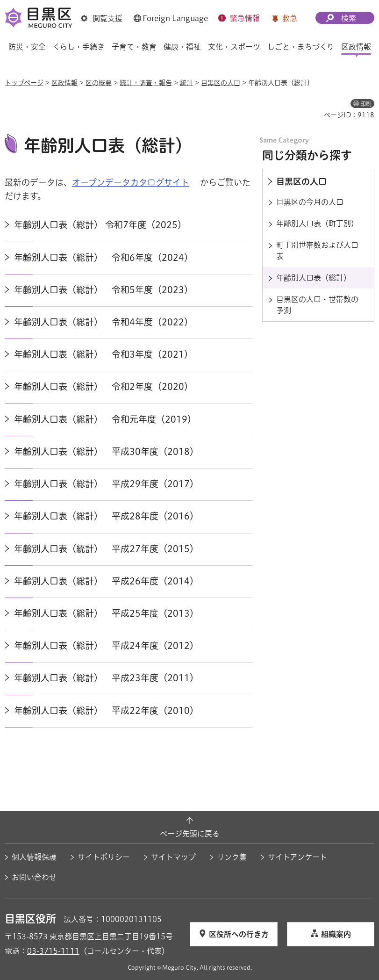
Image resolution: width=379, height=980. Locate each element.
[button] (102, 18)
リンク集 (232, 857)
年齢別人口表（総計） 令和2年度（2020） (104, 386)
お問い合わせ (34, 877)
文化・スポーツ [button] (234, 47)
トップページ (24, 83)
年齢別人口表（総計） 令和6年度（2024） (104, 257)
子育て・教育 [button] (134, 47)
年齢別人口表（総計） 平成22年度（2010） (106, 710)
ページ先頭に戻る (190, 834)
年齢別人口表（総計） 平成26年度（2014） (106, 581)
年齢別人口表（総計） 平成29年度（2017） (106, 484)
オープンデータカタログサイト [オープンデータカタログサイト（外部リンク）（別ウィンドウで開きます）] (131, 182)
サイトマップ (173, 857)
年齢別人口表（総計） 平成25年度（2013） (106, 613)
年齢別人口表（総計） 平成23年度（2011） (106, 678)
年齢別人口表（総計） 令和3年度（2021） (104, 354)
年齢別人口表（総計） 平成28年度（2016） (106, 516)
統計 (186, 83)
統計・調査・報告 (146, 83)
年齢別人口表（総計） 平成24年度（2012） (106, 645)
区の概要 (99, 83)
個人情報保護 (34, 857)
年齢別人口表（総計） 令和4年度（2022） (104, 322)
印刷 (366, 104)
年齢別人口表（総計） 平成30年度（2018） (106, 451)
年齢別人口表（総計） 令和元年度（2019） (105, 419)
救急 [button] (290, 18)
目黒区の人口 (221, 83)
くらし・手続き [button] (79, 47)
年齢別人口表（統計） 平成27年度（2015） (106, 549)
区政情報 (64, 83)
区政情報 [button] (356, 47)
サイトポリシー (104, 857)
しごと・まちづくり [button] (301, 47)
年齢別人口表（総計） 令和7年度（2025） (100, 225)
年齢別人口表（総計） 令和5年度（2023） (104, 290)
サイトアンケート (297, 857)
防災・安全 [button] (27, 47)
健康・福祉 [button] (182, 47)
